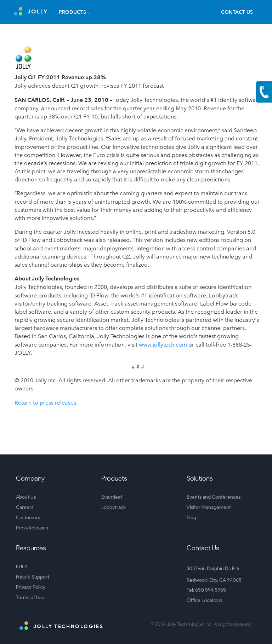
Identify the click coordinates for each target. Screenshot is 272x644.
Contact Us (237, 12)
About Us (26, 497)
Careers (25, 507)
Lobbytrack (114, 507)
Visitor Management (209, 507)
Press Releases (32, 528)
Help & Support (33, 577)
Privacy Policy (31, 587)
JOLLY (31, 11)
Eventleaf (112, 497)
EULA (22, 567)
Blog (191, 518)
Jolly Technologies (61, 626)
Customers (28, 518)
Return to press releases (45, 403)
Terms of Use (30, 597)
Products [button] (72, 12)
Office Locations (205, 600)
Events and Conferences (214, 497)
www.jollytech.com (163, 345)
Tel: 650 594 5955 (206, 590)
